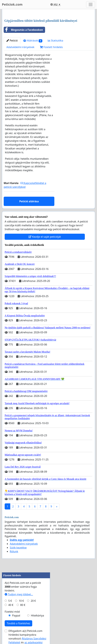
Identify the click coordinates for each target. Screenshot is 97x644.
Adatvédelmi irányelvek (20, 47)
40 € (11, 605)
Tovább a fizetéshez (18, 623)
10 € (21, 601)
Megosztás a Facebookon (23, 30)
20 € (33, 601)
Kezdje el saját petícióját (45, 237)
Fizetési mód (12, 612)
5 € (10, 601)
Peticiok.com (12, 4)
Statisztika (55, 41)
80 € (23, 605)
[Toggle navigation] (91, 4)
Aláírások (33, 41)
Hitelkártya (37, 615)
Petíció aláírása (29, 201)
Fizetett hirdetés (51, 47)
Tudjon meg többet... (19, 594)
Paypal (16, 615)
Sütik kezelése (18, 548)
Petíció (12, 41)
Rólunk (14, 551)
